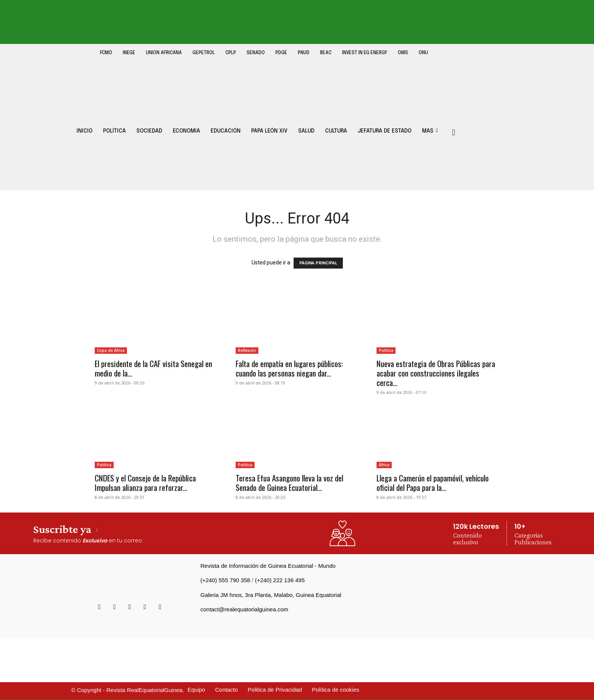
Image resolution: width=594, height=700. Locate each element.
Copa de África (111, 350)
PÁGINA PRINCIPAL (318, 263)
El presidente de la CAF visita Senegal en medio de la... (153, 368)
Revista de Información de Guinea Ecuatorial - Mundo (268, 566)
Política (386, 350)
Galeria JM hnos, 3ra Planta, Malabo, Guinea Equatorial (271, 595)
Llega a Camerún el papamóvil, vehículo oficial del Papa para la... (433, 483)
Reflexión (247, 350)
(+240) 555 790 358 (225, 580)
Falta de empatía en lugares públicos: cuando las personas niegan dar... (289, 368)
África (384, 465)
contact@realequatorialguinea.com (244, 609)
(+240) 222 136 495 (280, 580)
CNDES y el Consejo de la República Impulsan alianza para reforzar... (145, 483)
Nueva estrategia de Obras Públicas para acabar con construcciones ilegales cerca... (436, 373)
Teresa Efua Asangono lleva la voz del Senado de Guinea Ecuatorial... (289, 483)
